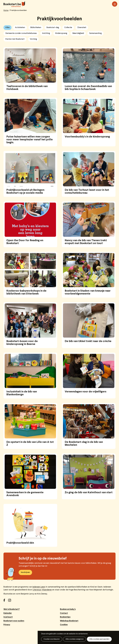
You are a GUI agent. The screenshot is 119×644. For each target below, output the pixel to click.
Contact (64, 613)
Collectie (68, 28)
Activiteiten (20, 28)
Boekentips (65, 617)
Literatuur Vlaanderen (42, 590)
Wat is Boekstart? (12, 609)
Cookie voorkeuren (52, 639)
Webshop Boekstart (69, 621)
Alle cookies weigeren (74, 639)
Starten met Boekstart (15, 39)
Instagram (10, 601)
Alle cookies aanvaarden (99, 639)
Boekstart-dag (53, 28)
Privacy (7, 625)
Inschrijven (25, 572)
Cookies (64, 625)
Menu (115, 4)
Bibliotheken (36, 28)
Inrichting (46, 33)
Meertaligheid (78, 33)
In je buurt (8, 617)
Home (6, 10)
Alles (7, 28)
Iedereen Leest (39, 587)
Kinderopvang (61, 33)
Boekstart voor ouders (14, 621)
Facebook (6, 601)
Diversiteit (82, 28)
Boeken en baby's (68, 609)
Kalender (8, 613)
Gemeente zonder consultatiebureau (21, 33)
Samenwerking (95, 33)
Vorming (33, 39)
